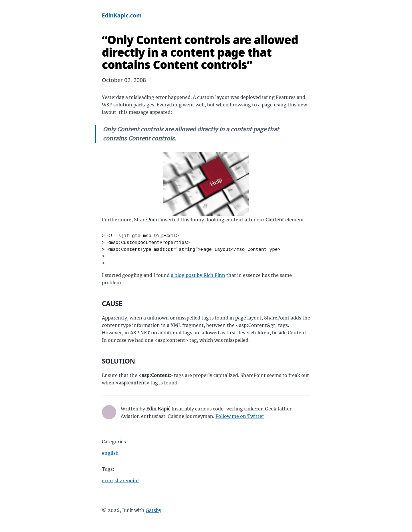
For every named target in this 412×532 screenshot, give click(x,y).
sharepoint (127, 481)
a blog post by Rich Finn (198, 275)
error (108, 481)
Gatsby (153, 510)
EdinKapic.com (122, 15)
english (110, 453)
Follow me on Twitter (240, 416)
